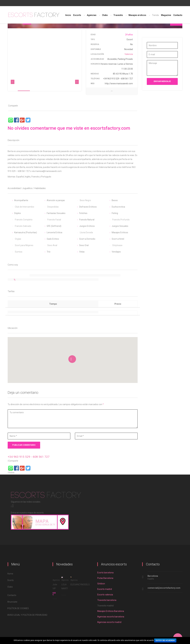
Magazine (166, 15)
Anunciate (12, 602)
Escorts (77, 15)
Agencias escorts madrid (109, 622)
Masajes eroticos (137, 15)
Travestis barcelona (107, 600)
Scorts (11, 580)
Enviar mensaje (162, 81)
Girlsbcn (101, 584)
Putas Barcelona (105, 578)
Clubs (105, 15)
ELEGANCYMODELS (80, 585)
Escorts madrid (105, 589)
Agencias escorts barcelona (111, 617)
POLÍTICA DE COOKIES (18, 608)
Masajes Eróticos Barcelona (111, 611)
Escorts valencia (105, 595)
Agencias (92, 15)
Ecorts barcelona (105, 573)
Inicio (68, 15)
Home (10, 574)
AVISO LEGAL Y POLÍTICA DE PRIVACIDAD (28, 615)
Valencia (129, 54)
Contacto (178, 15)
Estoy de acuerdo (165, 640)
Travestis (118, 15)
